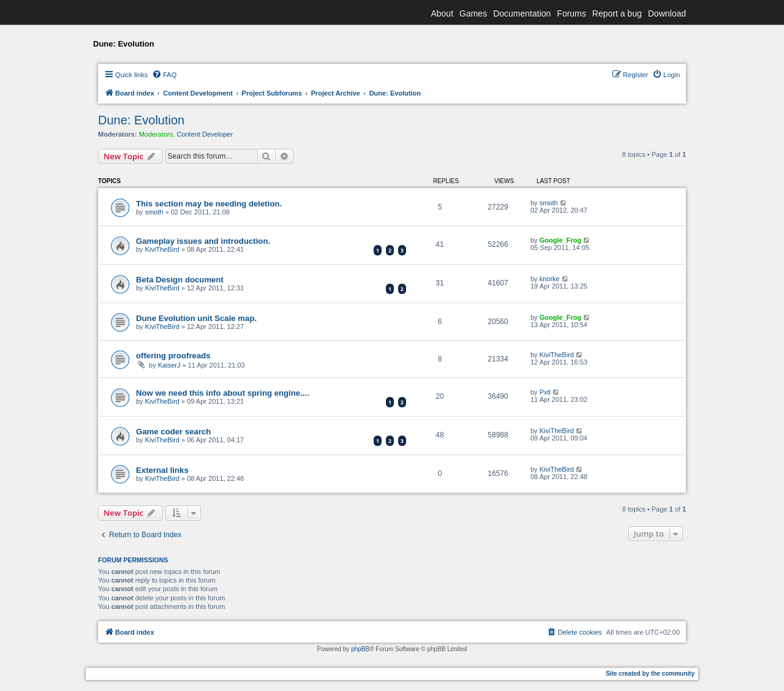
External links (162, 470)
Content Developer (205, 134)
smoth (154, 212)
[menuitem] (164, 75)
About (442, 13)
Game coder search (173, 432)
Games (473, 13)
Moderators (156, 134)
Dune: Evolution (141, 120)
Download (667, 13)
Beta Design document (180, 280)
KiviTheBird (162, 249)
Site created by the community (650, 674)
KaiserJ (169, 365)
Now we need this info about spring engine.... (223, 393)
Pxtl (545, 392)
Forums (571, 13)
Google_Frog (560, 240)
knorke (550, 279)
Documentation (522, 13)
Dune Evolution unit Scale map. (196, 318)
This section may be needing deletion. (209, 204)
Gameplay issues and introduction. (203, 241)
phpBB (360, 649)
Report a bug (617, 13)
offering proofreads (173, 356)
